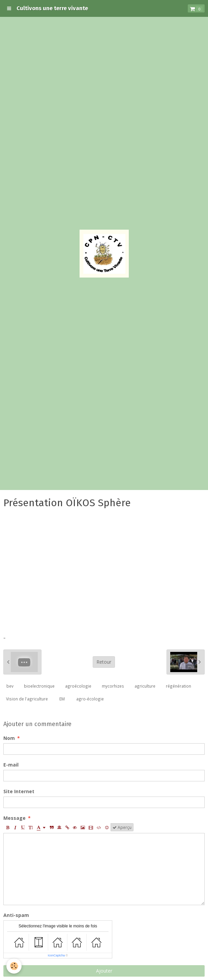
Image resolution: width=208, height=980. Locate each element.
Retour (104, 662)
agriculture (145, 686)
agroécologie (78, 686)
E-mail (11, 765)
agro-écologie (90, 699)
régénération (179, 686)
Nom (9, 738)
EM (62, 699)
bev (10, 686)
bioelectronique (39, 686)
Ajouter (104, 971)
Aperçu (122, 827)
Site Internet (19, 791)
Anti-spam (16, 915)
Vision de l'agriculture (27, 699)
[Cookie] (14, 966)
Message (14, 818)
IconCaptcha (56, 955)
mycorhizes (113, 686)
